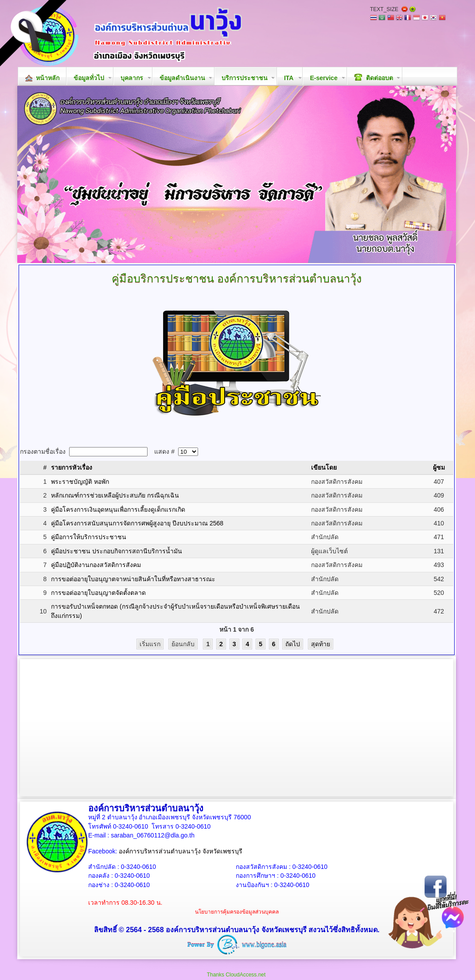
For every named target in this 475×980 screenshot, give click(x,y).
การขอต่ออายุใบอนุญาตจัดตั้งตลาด (98, 593)
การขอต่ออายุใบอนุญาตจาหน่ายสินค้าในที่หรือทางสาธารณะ (133, 579)
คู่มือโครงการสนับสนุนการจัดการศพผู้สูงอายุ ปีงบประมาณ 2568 (137, 523)
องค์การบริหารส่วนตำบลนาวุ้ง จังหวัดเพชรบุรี (181, 851)
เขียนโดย (324, 467)
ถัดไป (293, 644)
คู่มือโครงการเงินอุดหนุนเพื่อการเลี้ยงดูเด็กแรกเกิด (118, 509)
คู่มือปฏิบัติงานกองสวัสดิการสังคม (96, 565)
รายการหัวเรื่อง (72, 467)
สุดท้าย (321, 644)
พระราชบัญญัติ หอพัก (80, 482)
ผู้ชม (439, 467)
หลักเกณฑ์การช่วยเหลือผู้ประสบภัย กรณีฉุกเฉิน (115, 495)
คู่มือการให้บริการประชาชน (89, 537)
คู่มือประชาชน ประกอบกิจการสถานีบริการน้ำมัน (117, 551)
